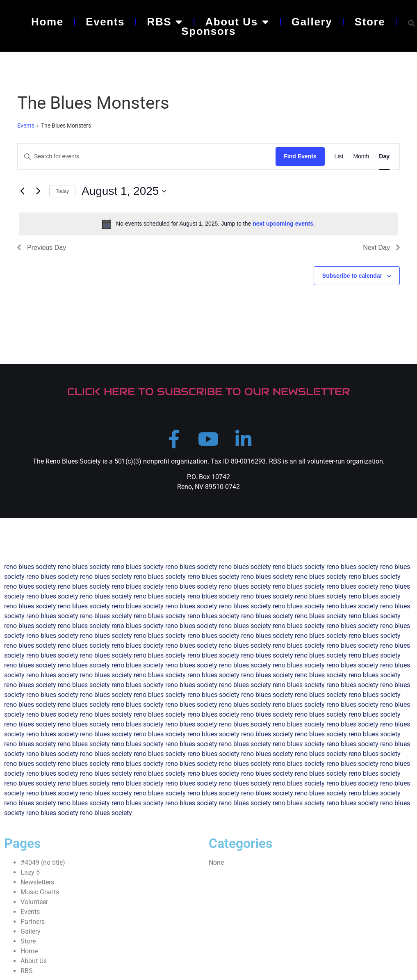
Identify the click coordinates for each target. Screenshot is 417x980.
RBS (165, 22)
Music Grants (40, 892)
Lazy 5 (30, 872)
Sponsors (208, 31)
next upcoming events (283, 224)
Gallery (312, 22)
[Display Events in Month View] (361, 156)
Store (370, 22)
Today (62, 191)
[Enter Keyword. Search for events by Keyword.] (147, 156)
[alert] (208, 224)
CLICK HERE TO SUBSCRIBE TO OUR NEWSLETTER (209, 392)
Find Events (300, 156)
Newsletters (37, 882)
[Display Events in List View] (339, 156)
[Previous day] (22, 191)
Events (105, 22)
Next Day (381, 248)
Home (47, 22)
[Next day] (38, 191)
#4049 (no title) (43, 862)
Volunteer (34, 902)
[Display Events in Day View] (384, 156)
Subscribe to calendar (352, 276)
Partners (33, 922)
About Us (237, 22)
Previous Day (42, 248)
